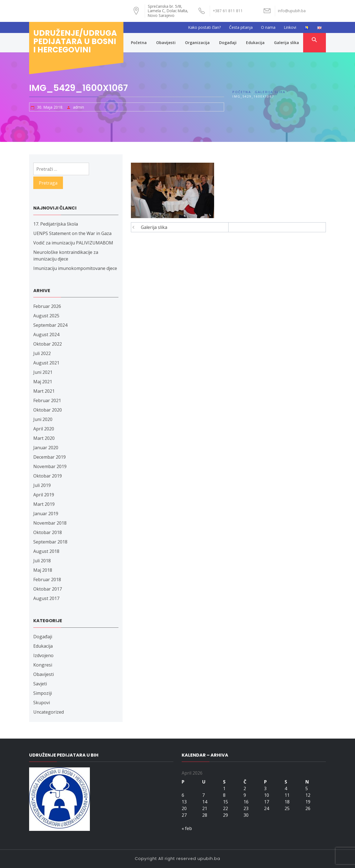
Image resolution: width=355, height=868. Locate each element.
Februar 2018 (47, 579)
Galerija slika (286, 43)
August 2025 (46, 316)
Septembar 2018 (50, 542)
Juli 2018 (42, 561)
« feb (187, 828)
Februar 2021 (47, 400)
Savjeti (40, 684)
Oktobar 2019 (48, 476)
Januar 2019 (46, 514)
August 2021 (46, 363)
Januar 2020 (46, 448)
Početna (139, 43)
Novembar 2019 (50, 466)
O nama (268, 27)
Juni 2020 (43, 419)
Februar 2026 (47, 306)
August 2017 (46, 598)
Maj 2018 (43, 570)
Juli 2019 (42, 485)
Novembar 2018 (50, 523)
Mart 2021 (44, 391)
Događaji (228, 43)
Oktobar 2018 (48, 532)
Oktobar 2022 (48, 344)
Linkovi (290, 27)
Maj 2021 (43, 382)
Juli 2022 (42, 353)
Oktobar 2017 (48, 589)
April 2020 (44, 429)
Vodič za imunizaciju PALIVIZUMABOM (73, 243)
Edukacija (255, 43)
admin (78, 107)
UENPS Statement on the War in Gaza (72, 233)
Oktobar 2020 (48, 410)
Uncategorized (49, 712)
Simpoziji (43, 693)
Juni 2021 (43, 372)
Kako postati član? (204, 27)
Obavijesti (166, 43)
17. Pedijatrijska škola (56, 224)
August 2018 (46, 551)
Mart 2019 (44, 504)
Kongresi (43, 665)
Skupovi (42, 703)
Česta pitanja (241, 27)
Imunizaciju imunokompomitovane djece (75, 268)
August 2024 (46, 335)
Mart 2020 (44, 438)
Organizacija (197, 43)
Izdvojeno (43, 655)
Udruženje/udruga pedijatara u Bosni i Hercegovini (75, 41)
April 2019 (44, 495)
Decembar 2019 (50, 457)
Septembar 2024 (50, 325)
